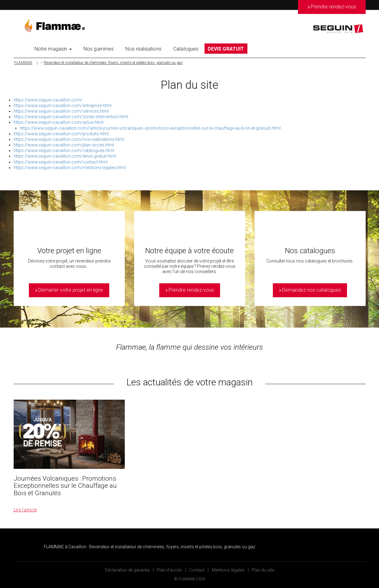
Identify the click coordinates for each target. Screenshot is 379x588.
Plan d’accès (169, 570)
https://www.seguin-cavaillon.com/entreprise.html (63, 105)
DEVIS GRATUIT (226, 49)
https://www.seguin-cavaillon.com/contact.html (61, 162)
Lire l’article (25, 510)
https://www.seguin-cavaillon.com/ (48, 100)
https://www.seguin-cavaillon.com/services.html (61, 111)
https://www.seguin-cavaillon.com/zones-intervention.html (71, 117)
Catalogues (186, 49)
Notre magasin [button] (53, 49)
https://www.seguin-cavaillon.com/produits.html (61, 134)
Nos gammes (99, 49)
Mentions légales (228, 570)
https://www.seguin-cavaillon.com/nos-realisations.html (69, 139)
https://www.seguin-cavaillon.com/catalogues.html (64, 150)
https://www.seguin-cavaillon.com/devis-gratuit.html (65, 156)
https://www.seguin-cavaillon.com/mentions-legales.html (70, 168)
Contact (197, 570)
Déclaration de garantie (127, 570)
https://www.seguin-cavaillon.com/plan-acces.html (64, 145)
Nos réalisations (143, 49)
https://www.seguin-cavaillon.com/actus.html (59, 122)
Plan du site (263, 570)
